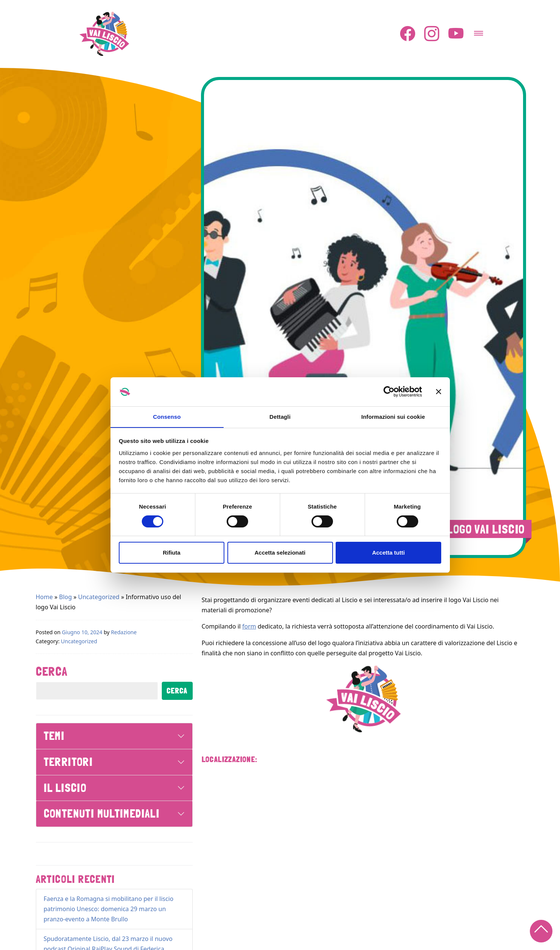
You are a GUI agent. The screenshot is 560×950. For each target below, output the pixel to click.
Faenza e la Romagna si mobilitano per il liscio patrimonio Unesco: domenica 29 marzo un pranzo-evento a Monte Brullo (109, 908)
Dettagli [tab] (280, 416)
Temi (54, 736)
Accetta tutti (389, 553)
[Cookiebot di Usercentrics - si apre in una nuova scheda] (389, 392)
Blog (66, 596)
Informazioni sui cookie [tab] (393, 416)
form (249, 626)
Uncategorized (99, 596)
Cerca (52, 671)
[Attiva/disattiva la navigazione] (479, 31)
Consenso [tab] (167, 416)
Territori (68, 762)
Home (44, 596)
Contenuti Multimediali (102, 813)
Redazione (124, 632)
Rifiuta (172, 553)
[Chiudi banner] (439, 392)
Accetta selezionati (280, 553)
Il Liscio (65, 788)
